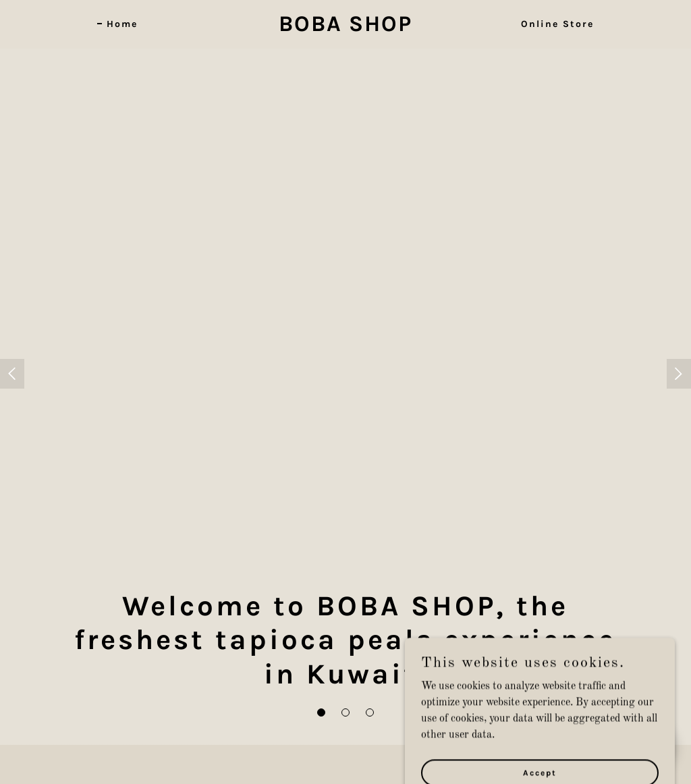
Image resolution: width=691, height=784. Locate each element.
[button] (321, 712)
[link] (345, 28)
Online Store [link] (557, 24)
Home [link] (122, 24)
